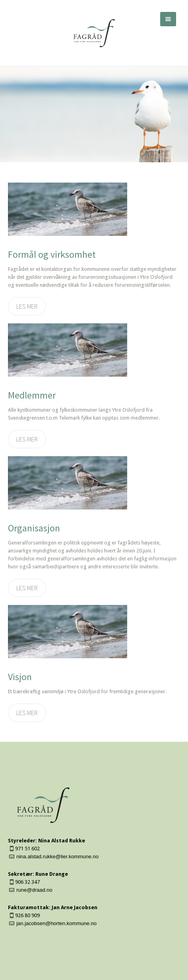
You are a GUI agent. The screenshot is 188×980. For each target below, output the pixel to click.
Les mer (27, 306)
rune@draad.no (34, 890)
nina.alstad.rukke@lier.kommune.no (57, 857)
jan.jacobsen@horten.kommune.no (56, 923)
